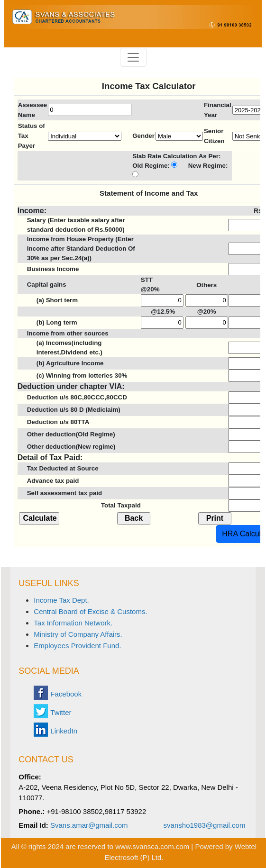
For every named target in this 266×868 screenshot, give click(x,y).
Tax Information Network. (73, 623)
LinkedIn (64, 731)
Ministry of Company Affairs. (78, 634)
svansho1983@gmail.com (205, 825)
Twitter (61, 712)
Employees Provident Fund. (77, 646)
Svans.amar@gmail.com (89, 825)
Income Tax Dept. (61, 600)
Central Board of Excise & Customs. (90, 611)
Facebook (66, 694)
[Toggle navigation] (133, 57)
